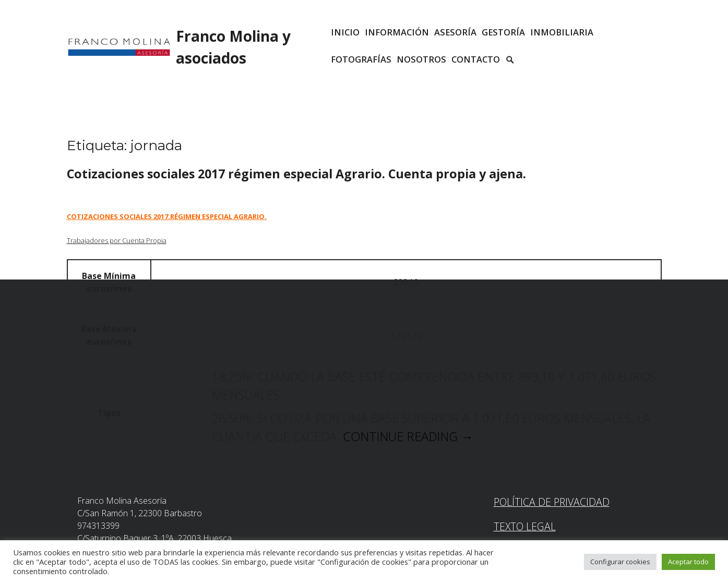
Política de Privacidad (552, 502)
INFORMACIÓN (397, 32)
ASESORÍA (455, 32)
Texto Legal (525, 526)
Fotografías (361, 59)
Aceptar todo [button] (688, 562)
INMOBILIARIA (562, 32)
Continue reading (408, 436)
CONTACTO (476, 59)
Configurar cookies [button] (620, 562)
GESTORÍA (503, 32)
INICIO (345, 32)
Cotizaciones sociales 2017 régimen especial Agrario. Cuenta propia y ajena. (296, 174)
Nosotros (421, 59)
